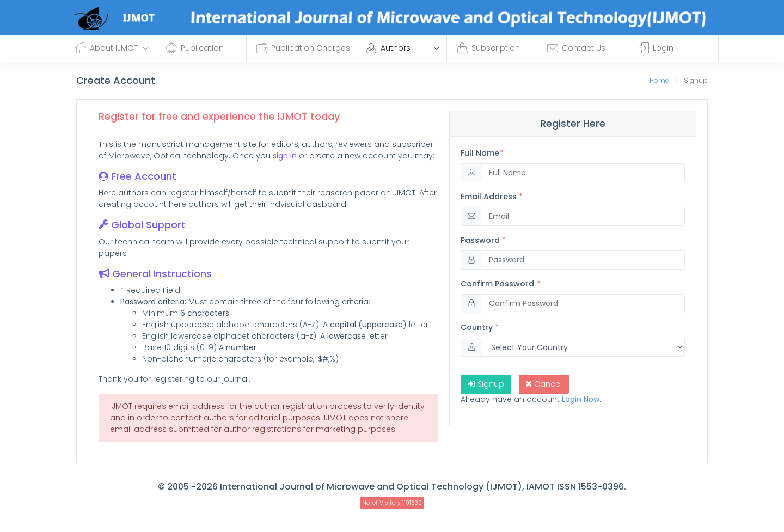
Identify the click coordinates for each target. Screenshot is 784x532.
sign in (285, 156)
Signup (486, 384)
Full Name (482, 153)
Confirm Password (500, 284)
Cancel (544, 384)
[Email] (583, 216)
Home (659, 80)
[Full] (583, 173)
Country (480, 327)
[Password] (583, 260)
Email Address (492, 197)
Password (483, 240)
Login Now (581, 399)
